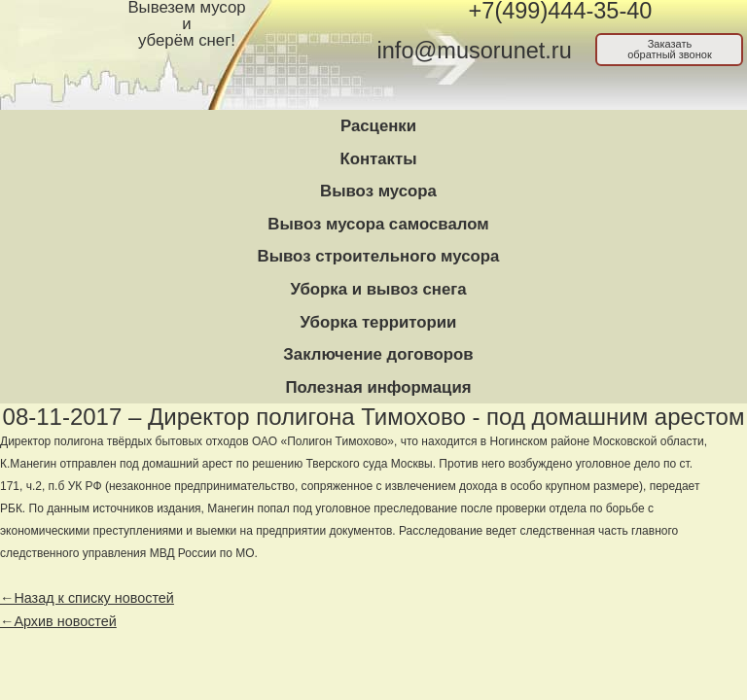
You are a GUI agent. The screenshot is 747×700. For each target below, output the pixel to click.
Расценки (378, 126)
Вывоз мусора (378, 191)
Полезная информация (378, 387)
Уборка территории (379, 322)
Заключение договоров (378, 354)
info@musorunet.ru (475, 51)
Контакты (378, 159)
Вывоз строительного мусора (379, 256)
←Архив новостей (58, 621)
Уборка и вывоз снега (378, 289)
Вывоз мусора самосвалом (378, 224)
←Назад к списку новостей (87, 598)
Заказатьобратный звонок (670, 49)
